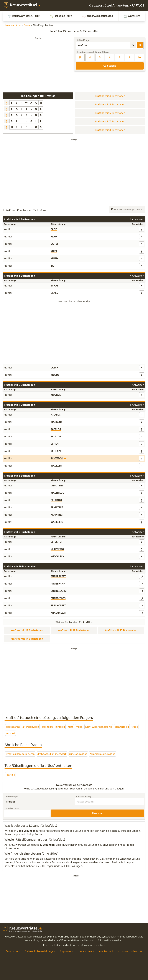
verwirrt (11, 733)
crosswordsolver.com (131, 951)
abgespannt (13, 727)
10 (139, 57)
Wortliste (132, 16)
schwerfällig (122, 727)
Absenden (98, 813)
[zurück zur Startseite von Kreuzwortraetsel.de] (24, 5)
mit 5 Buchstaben (110, 104)
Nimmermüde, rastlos (102, 754)
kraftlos (10, 775)
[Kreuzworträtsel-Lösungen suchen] (140, 45)
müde (79, 727)
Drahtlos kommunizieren (20, 754)
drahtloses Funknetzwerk (52, 754)
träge (135, 727)
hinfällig (60, 727)
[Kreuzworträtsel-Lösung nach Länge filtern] (80, 57)
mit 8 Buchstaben (110, 130)
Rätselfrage (83, 40)
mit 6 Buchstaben (110, 113)
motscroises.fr (86, 951)
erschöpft (47, 727)
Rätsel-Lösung (84, 797)
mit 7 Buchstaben (110, 121)
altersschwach (31, 727)
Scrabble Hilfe (61, 16)
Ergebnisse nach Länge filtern (93, 52)
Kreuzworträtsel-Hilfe (24, 16)
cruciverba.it (106, 951)
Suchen (110, 66)
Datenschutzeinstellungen (40, 951)
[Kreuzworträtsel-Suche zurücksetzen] (133, 45)
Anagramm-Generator (98, 16)
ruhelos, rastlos (78, 754)
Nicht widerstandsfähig (99, 727)
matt (70, 727)
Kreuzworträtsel (13, 25)
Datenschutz (13, 951)
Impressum (67, 951)
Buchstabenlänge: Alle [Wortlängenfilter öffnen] (127, 210)
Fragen (27, 25)
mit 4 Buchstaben (110, 96)
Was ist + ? (12, 808)
